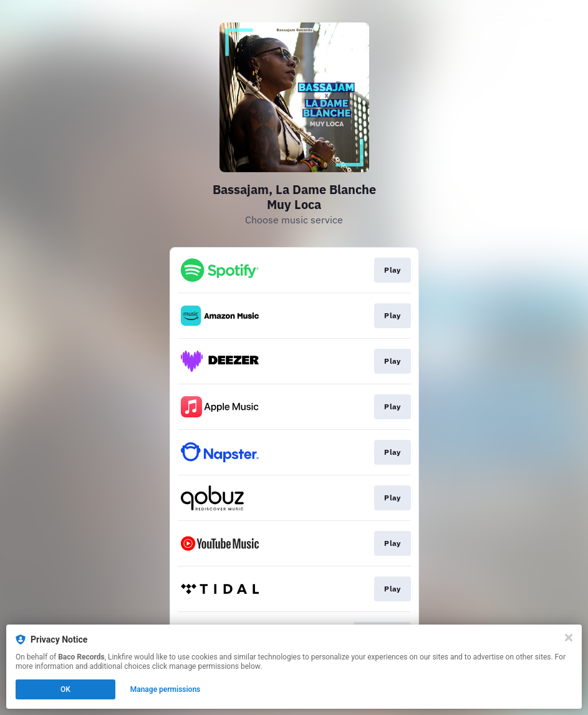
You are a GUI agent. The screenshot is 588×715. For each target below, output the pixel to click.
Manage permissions (166, 689)
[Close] (569, 638)
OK (65, 689)
